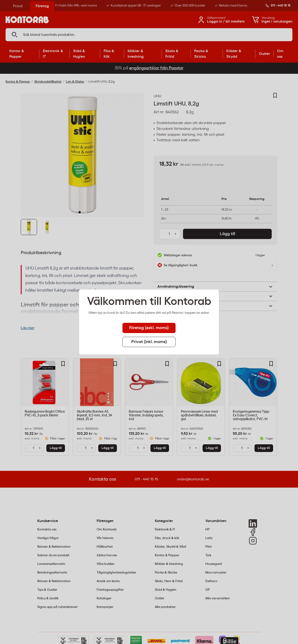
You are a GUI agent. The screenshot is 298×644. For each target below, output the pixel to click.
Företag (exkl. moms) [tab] (149, 328)
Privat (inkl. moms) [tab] (149, 342)
